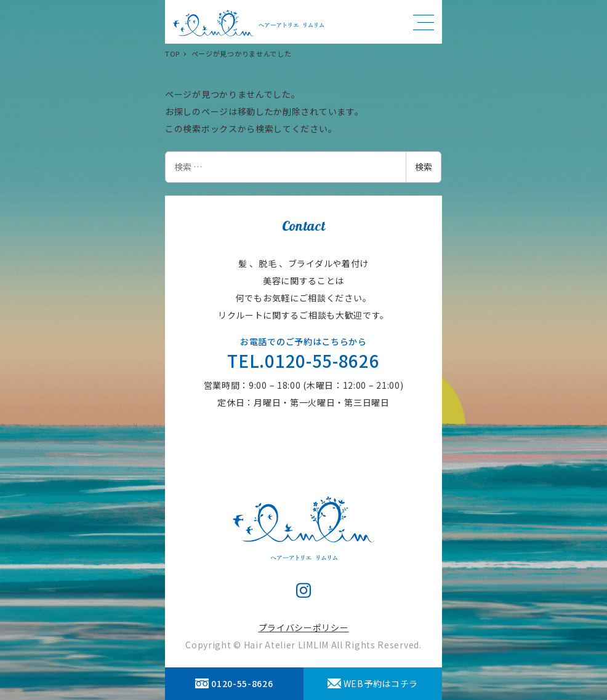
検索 (424, 167)
